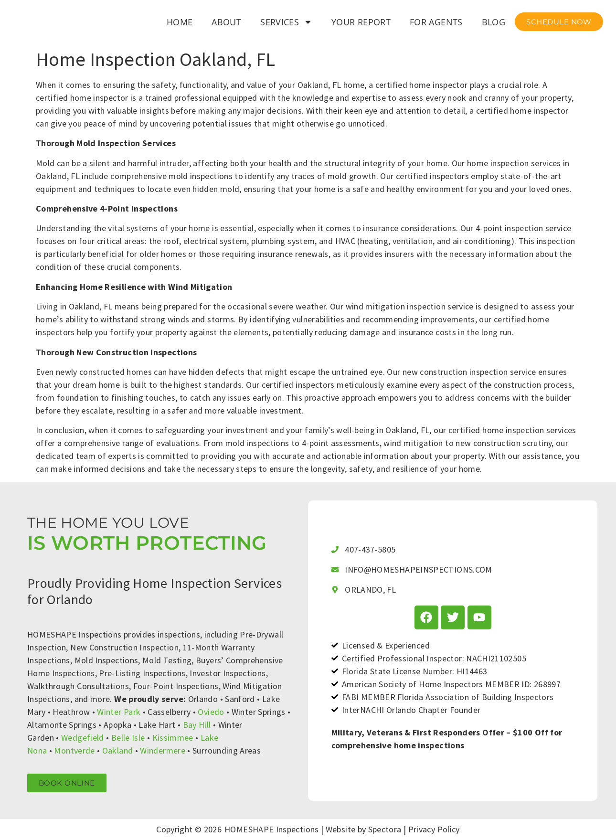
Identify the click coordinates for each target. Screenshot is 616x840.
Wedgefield (83, 738)
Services (286, 22)
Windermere (163, 750)
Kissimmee (173, 738)
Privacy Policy (434, 829)
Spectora (385, 829)
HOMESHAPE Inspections (272, 829)
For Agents (436, 22)
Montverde (74, 750)
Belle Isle (128, 738)
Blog (494, 22)
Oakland (118, 750)
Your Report (361, 22)
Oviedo (211, 712)
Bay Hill (197, 725)
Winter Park (119, 712)
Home (180, 22)
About (226, 22)
